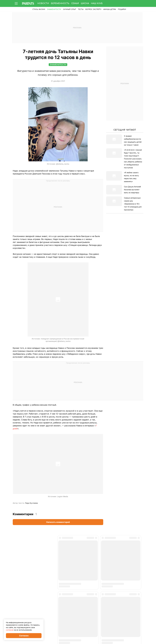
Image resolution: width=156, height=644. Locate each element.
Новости (43, 3)
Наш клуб (97, 3)
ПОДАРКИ (122, 9)
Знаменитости (54, 9)
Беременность (60, 3)
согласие (10, 630)
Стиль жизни (39, 9)
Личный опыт (70, 9)
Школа (85, 3)
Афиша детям (110, 9)
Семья (75, 3)
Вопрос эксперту (93, 9)
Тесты (81, 9)
